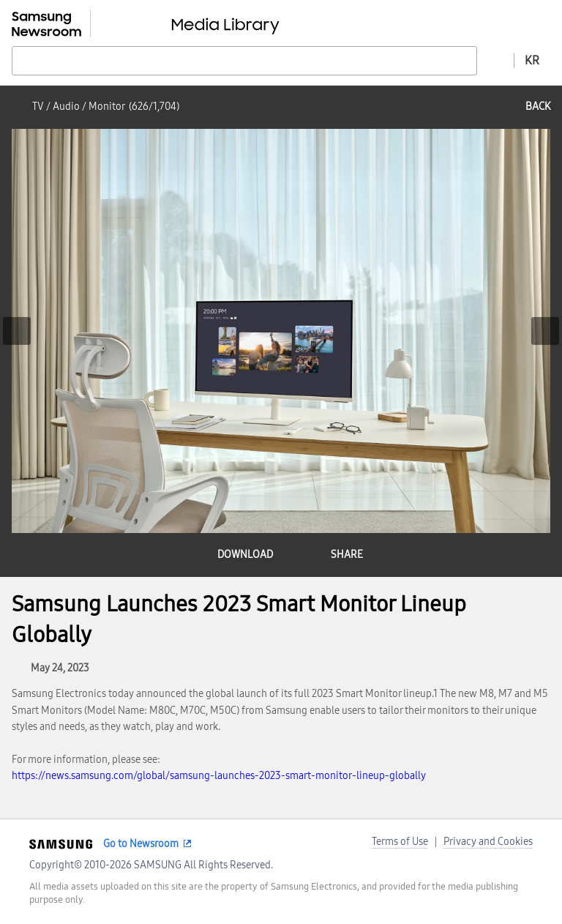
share (347, 555)
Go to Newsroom (141, 844)
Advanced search (495, 60)
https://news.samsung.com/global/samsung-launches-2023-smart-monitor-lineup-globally (219, 776)
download (245, 555)
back (538, 107)
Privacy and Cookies (488, 842)
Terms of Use (400, 842)
